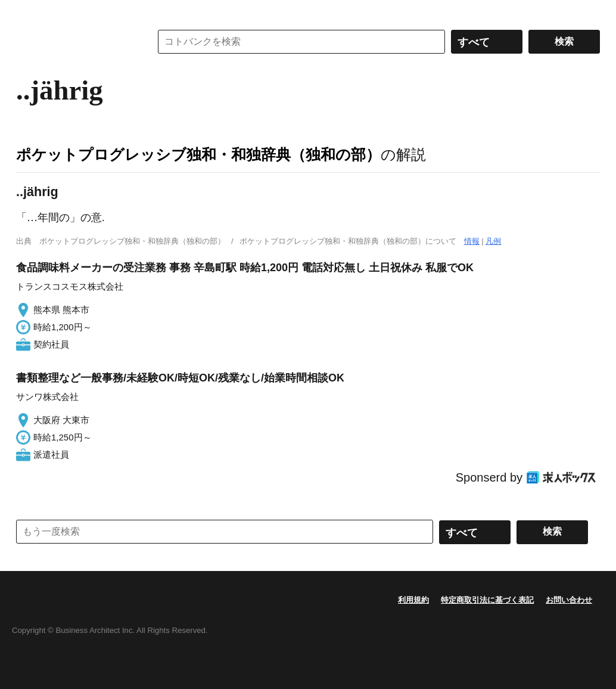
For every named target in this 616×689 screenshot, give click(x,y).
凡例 (493, 241)
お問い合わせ (569, 600)
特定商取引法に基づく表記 (487, 600)
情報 (472, 241)
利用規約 (413, 600)
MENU (28, 12)
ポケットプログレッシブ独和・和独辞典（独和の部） (198, 154)
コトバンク (75, 42)
